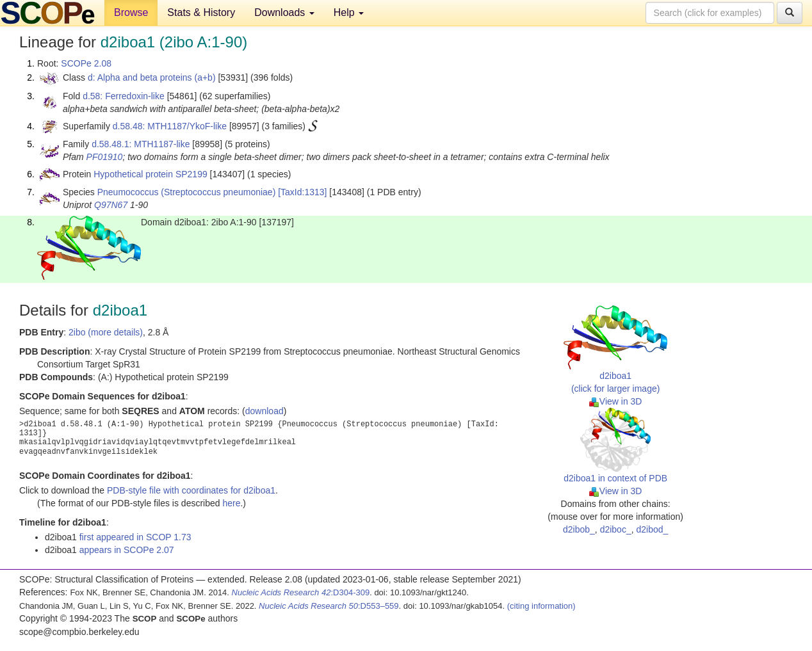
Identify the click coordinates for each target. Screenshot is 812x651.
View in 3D (616, 401)
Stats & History (201, 12)
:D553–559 (329, 606)
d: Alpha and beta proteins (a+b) (152, 77)
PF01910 (105, 157)
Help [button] (349, 12)
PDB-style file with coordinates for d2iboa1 (191, 490)
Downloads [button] (284, 12)
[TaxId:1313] (302, 192)
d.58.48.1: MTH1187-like (141, 144)
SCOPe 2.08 (86, 63)
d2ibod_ (652, 529)
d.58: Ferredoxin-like (124, 96)
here (231, 503)
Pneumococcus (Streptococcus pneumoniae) (187, 192)
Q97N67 (111, 205)
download (264, 411)
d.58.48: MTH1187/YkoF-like (170, 126)
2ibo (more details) (106, 332)
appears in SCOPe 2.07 (127, 550)
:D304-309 (301, 592)
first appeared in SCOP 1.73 (135, 537)
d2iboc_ (616, 529)
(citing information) (541, 606)
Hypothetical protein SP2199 (150, 174)
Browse (131, 12)
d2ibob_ (579, 529)
